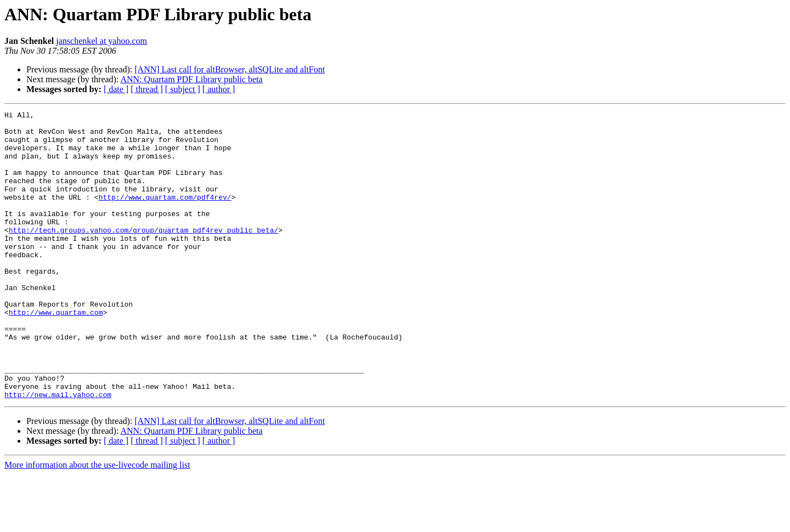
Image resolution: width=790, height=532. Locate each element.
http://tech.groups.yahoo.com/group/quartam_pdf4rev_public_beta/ (143, 254)
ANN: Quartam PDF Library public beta (192, 79)
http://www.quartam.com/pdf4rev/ (165, 215)
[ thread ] (147, 89)
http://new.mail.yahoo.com (58, 452)
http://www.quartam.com (56, 353)
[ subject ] (183, 89)
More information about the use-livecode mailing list (97, 522)
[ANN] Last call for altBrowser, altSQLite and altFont (230, 69)
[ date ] (116, 89)
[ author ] (219, 89)
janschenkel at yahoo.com (101, 41)
